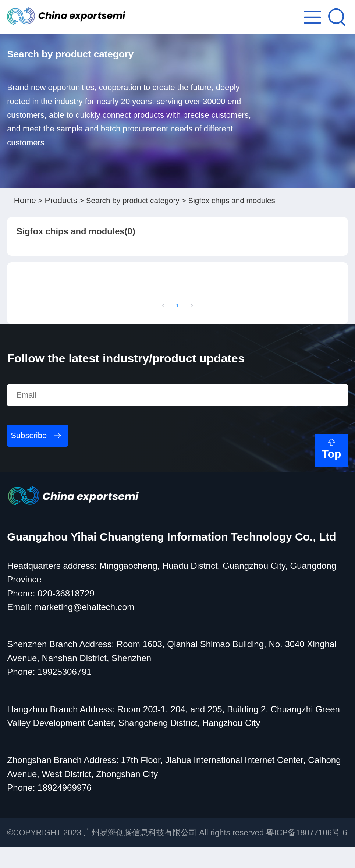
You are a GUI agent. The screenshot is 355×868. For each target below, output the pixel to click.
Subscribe (29, 457)
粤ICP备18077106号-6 (306, 854)
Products (64, 203)
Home (26, 203)
